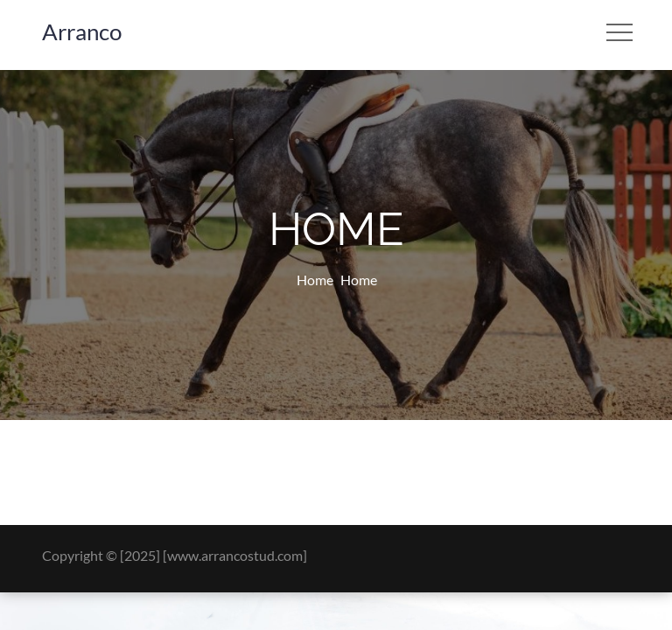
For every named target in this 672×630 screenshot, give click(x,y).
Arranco (82, 31)
